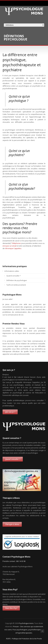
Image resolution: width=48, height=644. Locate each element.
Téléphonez (16, 243)
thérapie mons (28, 248)
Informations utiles (12, 271)
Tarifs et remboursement (16, 285)
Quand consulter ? (14, 276)
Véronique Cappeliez (13, 248)
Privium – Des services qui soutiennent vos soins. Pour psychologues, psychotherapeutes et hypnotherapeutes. (24, 630)
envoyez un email (9, 246)
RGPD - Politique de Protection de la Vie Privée (24, 639)
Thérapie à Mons (12, 524)
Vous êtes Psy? (11, 608)
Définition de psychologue (17, 280)
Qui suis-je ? (10, 412)
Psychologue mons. (27, 623)
